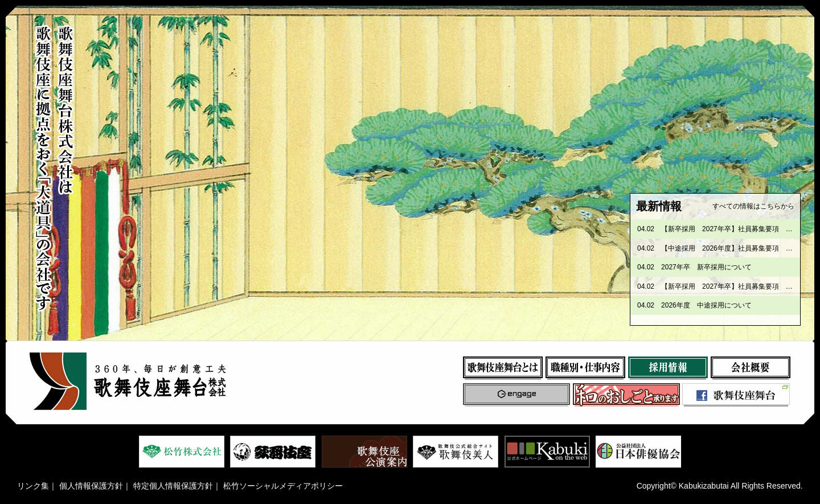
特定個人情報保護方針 (173, 486)
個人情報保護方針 (91, 486)
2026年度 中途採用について (706, 305)
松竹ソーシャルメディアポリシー (283, 486)
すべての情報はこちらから (753, 206)
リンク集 (33, 486)
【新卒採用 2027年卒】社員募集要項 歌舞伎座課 (741, 229)
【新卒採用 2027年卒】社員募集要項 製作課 (734, 286)
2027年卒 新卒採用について (706, 267)
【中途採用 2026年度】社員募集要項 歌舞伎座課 (741, 248)
